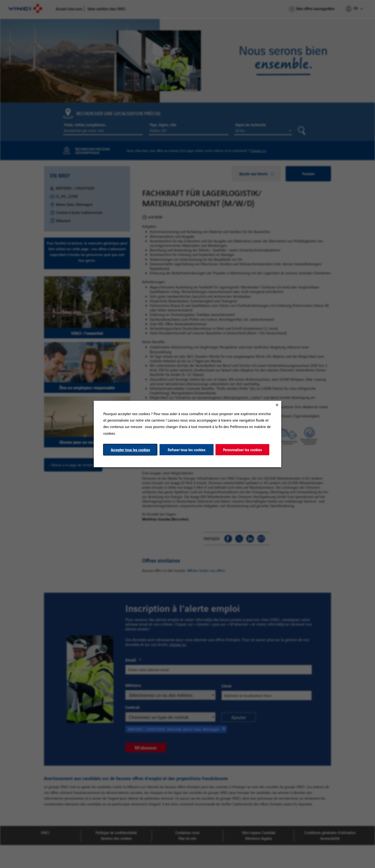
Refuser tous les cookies (187, 450)
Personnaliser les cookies (242, 450)
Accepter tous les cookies (130, 450)
